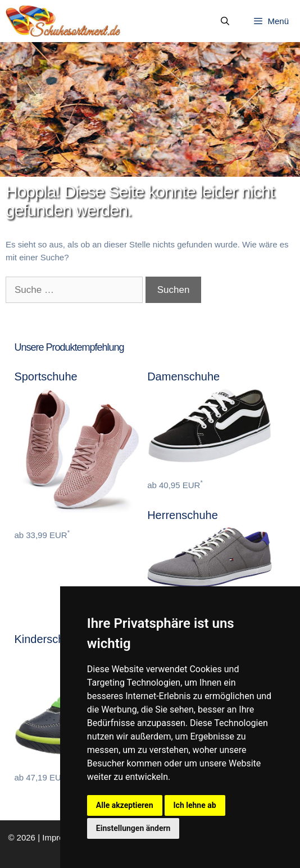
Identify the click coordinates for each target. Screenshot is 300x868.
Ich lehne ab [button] (195, 805)
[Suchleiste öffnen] (225, 21)
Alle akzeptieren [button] (125, 805)
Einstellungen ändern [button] (133, 828)
